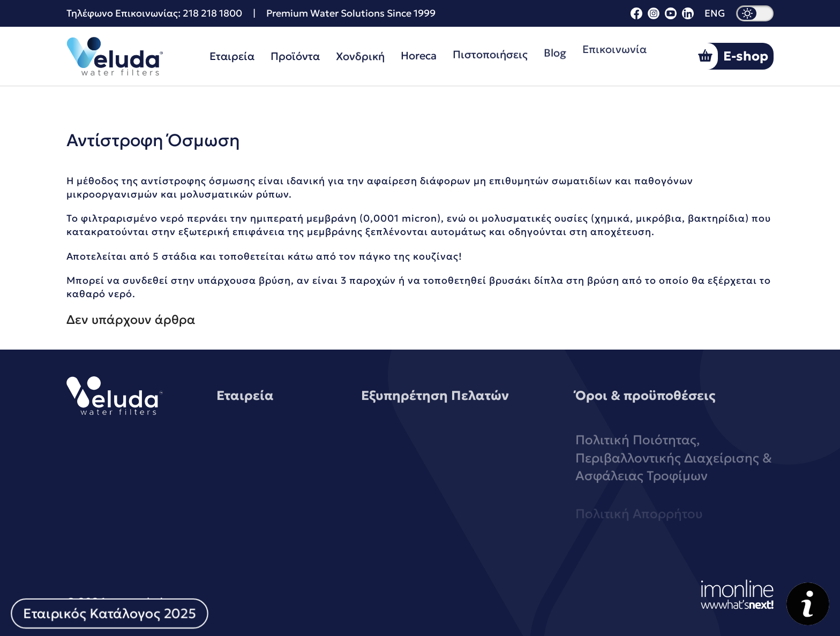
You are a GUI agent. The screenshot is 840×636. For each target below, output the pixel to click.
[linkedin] (688, 16)
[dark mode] (755, 13)
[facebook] (636, 16)
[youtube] (671, 16)
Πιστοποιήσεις (490, 52)
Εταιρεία (232, 56)
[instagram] (654, 16)
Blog (555, 49)
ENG (715, 13)
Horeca (419, 54)
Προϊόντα (295, 56)
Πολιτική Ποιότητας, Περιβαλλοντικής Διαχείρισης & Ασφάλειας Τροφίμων (674, 475)
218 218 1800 (212, 13)
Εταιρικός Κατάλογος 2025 (109, 613)
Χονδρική (360, 55)
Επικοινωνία (614, 43)
